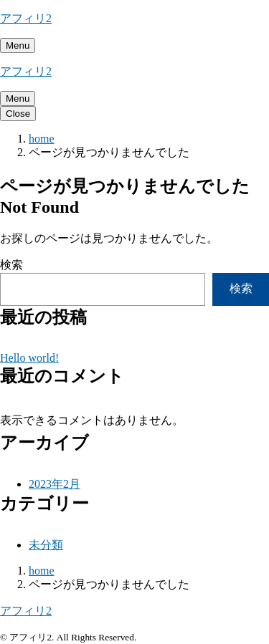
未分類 (46, 545)
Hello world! (29, 358)
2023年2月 (55, 484)
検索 (11, 265)
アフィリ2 (26, 18)
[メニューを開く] (18, 45)
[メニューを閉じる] (18, 114)
